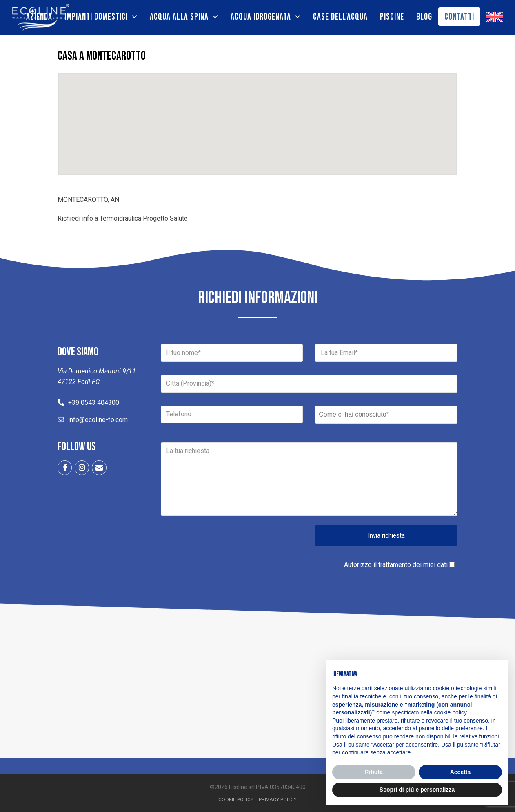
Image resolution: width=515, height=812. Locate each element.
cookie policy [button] (450, 712)
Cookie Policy (236, 799)
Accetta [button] (461, 772)
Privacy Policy (278, 799)
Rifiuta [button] (374, 772)
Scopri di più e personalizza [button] (417, 790)
